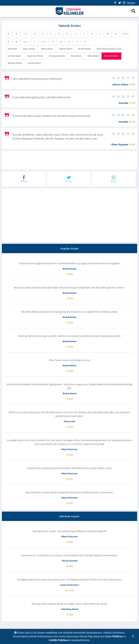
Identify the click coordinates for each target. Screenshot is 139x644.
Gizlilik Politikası (59, 640)
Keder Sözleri (93, 56)
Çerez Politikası (114, 636)
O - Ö (125, 34)
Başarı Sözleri (29, 49)
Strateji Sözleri (85, 49)
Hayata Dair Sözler (35, 56)
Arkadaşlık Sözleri (57, 56)
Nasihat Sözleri (35, 63)
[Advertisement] (69, 160)
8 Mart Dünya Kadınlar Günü (109, 49)
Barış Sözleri (76, 56)
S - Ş (25, 42)
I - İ (76, 34)
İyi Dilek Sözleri (15, 56)
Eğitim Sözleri (47, 49)
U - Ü (44, 42)
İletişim (131, 3)
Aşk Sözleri (13, 49)
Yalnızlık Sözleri (111, 56)
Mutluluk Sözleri (15, 63)
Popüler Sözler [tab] (70, 248)
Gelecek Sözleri (66, 49)
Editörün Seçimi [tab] (70, 516)
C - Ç (26, 34)
